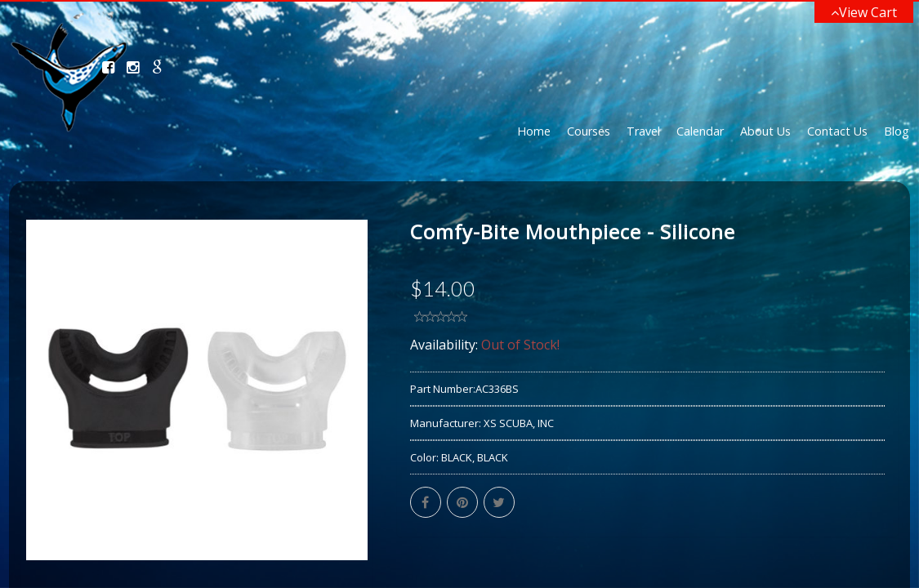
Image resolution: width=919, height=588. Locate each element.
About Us (765, 131)
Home (534, 131)
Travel (643, 131)
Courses (589, 131)
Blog (897, 131)
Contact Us (837, 131)
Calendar (700, 131)
